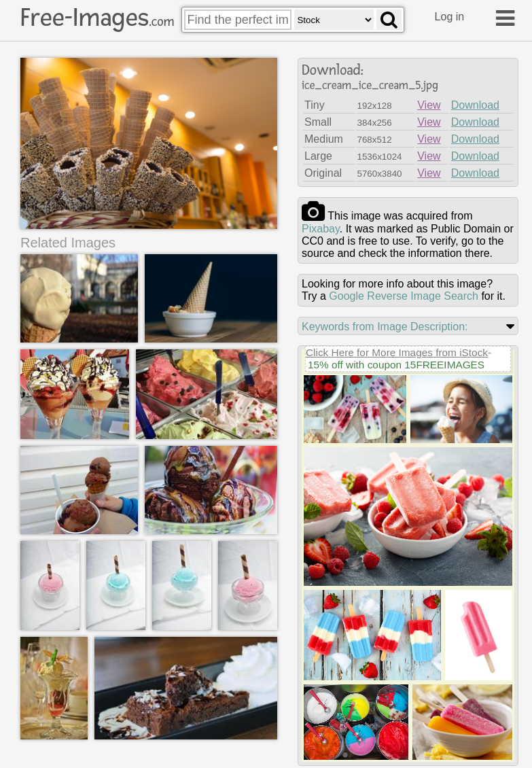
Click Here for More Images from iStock (397, 352)
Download (475, 105)
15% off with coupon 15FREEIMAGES (396, 365)
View (429, 105)
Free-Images (97, 18)
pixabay (321, 229)
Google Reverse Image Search (404, 296)
